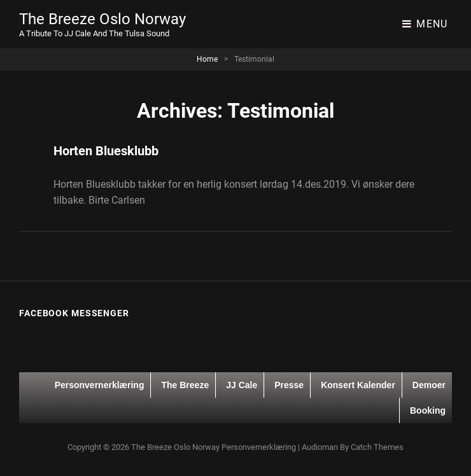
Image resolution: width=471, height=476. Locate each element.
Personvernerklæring (100, 385)
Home (207, 59)
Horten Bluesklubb (106, 151)
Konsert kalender (358, 385)
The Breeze (185, 385)
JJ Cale (242, 385)
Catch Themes (377, 447)
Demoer (429, 385)
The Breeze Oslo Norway (102, 19)
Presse (289, 385)
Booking (428, 410)
